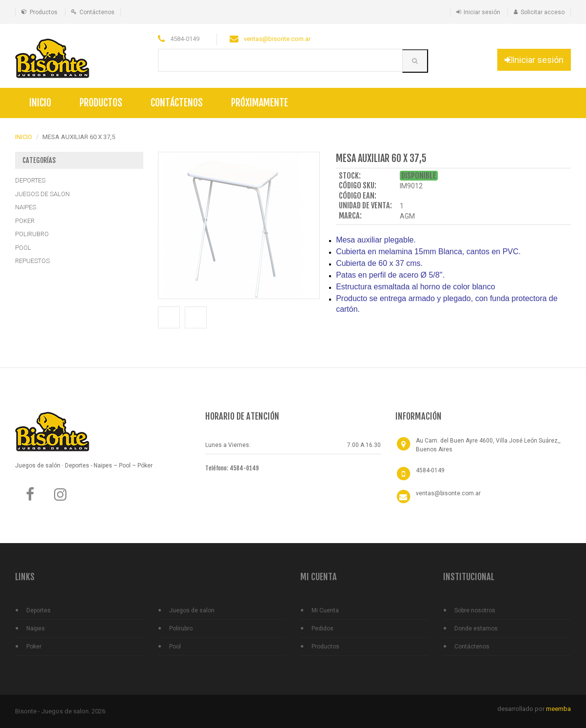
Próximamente (260, 103)
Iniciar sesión (482, 12)
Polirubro (181, 628)
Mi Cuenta (325, 610)
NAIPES (26, 207)
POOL (23, 248)
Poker (34, 647)
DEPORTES (30, 180)
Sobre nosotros (475, 610)
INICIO (24, 137)
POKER (25, 221)
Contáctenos (97, 12)
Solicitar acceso (543, 12)
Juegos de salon (192, 610)
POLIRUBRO (32, 234)
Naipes (36, 628)
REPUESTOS (32, 261)
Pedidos (322, 628)
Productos (44, 12)
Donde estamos (476, 628)
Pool (175, 647)
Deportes (39, 610)
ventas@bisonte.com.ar (277, 39)
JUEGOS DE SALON (42, 194)
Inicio (40, 103)
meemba (558, 709)
